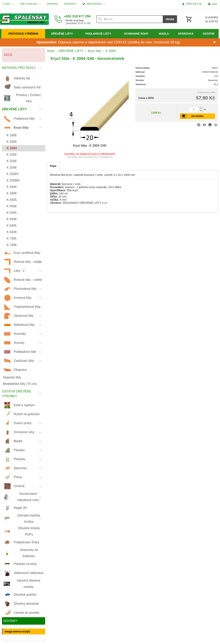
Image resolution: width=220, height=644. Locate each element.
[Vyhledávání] (130, 19)
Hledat (170, 19)
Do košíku (198, 116)
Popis (53, 166)
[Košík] (201, 19)
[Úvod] (24, 19)
